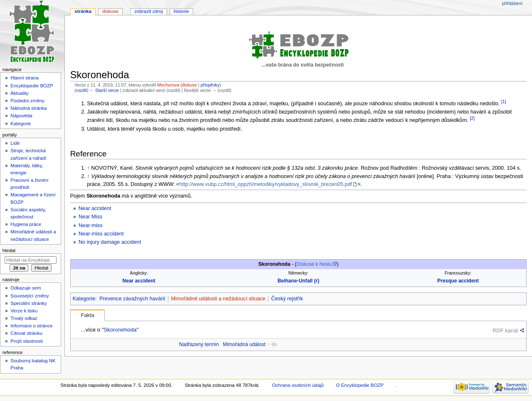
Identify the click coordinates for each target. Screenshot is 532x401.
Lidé (15, 143)
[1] (504, 101)
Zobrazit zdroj (149, 11)
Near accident (95, 208)
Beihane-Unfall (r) (298, 281)
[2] (472, 118)
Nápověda (21, 116)
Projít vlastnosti (27, 341)
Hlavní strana (24, 78)
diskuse (190, 85)
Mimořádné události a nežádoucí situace (218, 299)
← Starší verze (104, 90)
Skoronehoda (120, 330)
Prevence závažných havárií (132, 299)
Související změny (30, 296)
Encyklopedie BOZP (32, 86)
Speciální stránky (28, 303)
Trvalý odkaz (24, 318)
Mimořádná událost (244, 344)
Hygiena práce (26, 224)
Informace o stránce (31, 326)
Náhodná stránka (28, 108)
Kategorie (84, 299)
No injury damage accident (110, 242)
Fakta (88, 315)
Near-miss (91, 225)
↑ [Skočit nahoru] (88, 168)
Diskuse (110, 11)
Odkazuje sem (26, 288)
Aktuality (19, 93)
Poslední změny (27, 101)
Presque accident (458, 281)
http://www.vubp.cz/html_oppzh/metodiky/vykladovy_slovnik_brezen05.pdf (266, 184)
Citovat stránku (26, 333)
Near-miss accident (101, 234)
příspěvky (210, 85)
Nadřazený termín (199, 344)
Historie (181, 11)
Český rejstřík (287, 299)
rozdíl (81, 90)
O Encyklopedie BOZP (360, 385)
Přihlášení (512, 3)
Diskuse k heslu (314, 264)
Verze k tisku (24, 311)
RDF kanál (505, 330)
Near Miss (90, 217)
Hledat (9, 250)
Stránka (83, 11)
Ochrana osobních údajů (298, 385)
